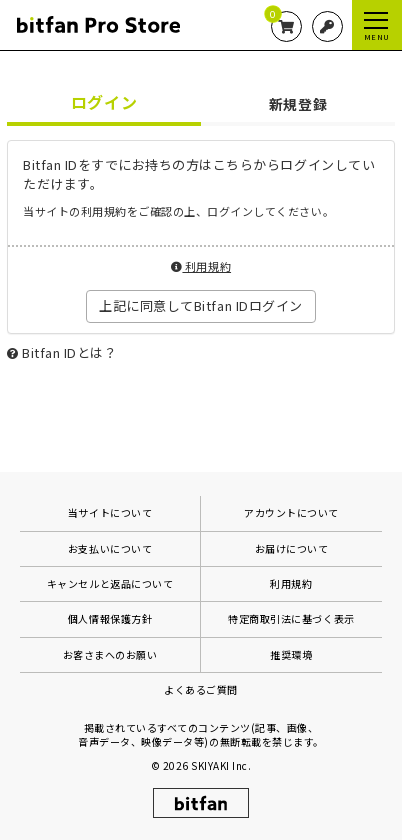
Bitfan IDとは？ (69, 352)
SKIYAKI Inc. (221, 765)
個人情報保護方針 (110, 618)
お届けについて (292, 548)
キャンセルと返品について (110, 583)
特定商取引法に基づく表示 (291, 618)
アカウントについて (291, 512)
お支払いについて (110, 548)
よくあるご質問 (201, 689)
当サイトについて (110, 512)
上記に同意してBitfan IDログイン (200, 305)
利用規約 (201, 266)
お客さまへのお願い (110, 654)
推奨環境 (291, 654)
